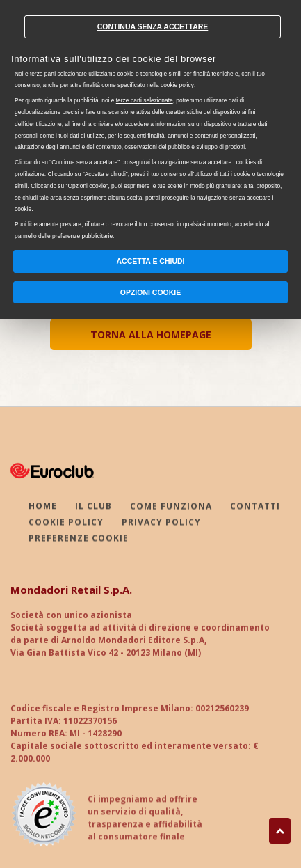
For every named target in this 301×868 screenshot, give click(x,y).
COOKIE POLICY (66, 523)
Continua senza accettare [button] (153, 26)
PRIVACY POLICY (161, 523)
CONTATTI (255, 507)
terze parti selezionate (145, 100)
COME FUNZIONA (171, 507)
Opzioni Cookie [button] (151, 292)
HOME (43, 507)
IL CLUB (93, 507)
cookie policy (177, 85)
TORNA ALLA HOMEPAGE (151, 334)
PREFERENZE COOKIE (79, 539)
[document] (150, 123)
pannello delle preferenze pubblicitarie (64, 236)
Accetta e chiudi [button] (151, 261)
